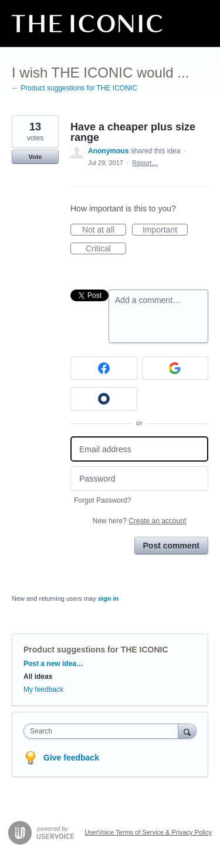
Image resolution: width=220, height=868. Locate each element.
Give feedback (71, 758)
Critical (106, 249)
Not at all (104, 230)
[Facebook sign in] (104, 368)
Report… (145, 163)
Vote (35, 157)
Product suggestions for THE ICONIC (96, 650)
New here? (139, 521)
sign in (108, 598)
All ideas (38, 677)
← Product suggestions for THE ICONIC (75, 88)
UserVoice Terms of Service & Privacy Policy (148, 832)
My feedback (43, 689)
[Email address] (139, 449)
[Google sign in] (175, 368)
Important (165, 230)
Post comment (171, 546)
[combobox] (104, 731)
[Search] (187, 731)
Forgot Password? (102, 500)
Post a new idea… (53, 664)
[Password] (139, 479)
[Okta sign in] (104, 399)
